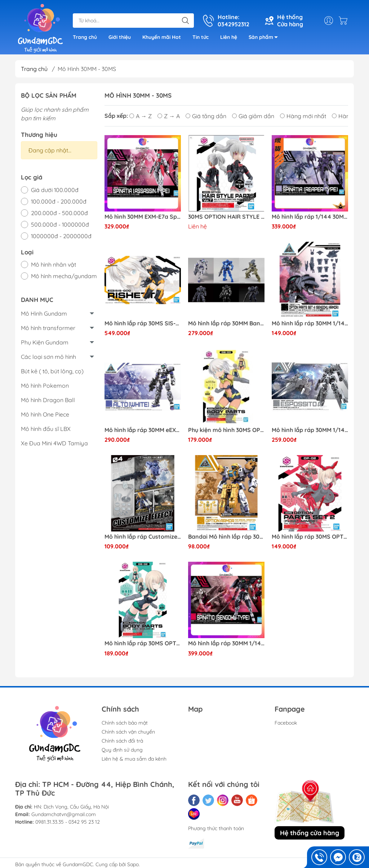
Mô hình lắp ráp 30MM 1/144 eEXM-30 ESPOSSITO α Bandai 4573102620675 (310, 430)
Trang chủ (85, 37)
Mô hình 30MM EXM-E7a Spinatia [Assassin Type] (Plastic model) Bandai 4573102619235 (143, 217)
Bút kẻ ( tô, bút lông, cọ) (52, 371)
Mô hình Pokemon (45, 386)
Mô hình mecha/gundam (64, 276)
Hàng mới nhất (303, 116)
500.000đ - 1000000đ (60, 224)
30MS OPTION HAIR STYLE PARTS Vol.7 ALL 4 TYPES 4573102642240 (226, 217)
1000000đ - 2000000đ (61, 236)
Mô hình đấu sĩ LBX (46, 429)
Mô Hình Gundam (44, 313)
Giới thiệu (120, 37)
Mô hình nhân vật (54, 264)
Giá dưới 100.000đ (55, 190)
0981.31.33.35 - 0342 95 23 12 (68, 822)
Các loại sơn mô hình (48, 357)
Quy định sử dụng (122, 750)
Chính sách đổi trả (122, 741)
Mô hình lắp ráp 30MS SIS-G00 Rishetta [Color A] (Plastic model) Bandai (143, 323)
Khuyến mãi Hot (162, 37)
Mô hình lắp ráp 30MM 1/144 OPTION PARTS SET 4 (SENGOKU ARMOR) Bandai (310, 323)
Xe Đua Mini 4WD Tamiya (54, 443)
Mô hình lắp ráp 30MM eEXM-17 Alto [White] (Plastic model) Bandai (143, 430)
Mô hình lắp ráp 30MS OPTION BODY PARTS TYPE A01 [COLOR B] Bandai (143, 643)
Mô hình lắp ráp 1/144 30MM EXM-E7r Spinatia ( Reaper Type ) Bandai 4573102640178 (310, 217)
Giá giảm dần (253, 116)
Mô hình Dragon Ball (48, 400)
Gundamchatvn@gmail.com (64, 814)
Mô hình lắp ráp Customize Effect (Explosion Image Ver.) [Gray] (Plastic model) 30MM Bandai (143, 537)
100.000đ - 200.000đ (59, 201)
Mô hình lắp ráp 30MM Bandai (226, 323)
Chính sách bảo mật (125, 723)
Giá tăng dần (206, 116)
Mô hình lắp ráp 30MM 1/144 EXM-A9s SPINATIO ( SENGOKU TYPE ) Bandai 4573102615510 (226, 643)
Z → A (169, 116)
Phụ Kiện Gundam (45, 342)
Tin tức (201, 37)
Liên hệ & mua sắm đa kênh (134, 759)
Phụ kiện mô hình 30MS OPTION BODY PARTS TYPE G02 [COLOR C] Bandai (226, 430)
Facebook (286, 723)
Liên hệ (229, 37)
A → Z (141, 116)
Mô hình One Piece (45, 414)
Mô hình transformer (48, 328)
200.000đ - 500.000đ (59, 213)
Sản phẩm (265, 38)
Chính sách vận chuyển (128, 732)
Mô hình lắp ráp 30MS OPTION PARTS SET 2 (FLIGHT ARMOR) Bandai (310, 537)
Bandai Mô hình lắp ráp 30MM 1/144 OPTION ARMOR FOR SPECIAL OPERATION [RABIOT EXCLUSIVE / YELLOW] (226, 537)
